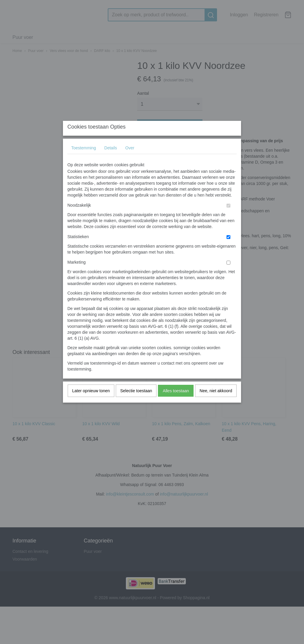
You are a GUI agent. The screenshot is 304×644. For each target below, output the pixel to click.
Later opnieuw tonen (91, 402)
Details (111, 159)
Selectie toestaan (136, 402)
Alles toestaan (176, 402)
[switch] (228, 217)
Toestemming (84, 159)
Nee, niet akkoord (216, 402)
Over (130, 159)
